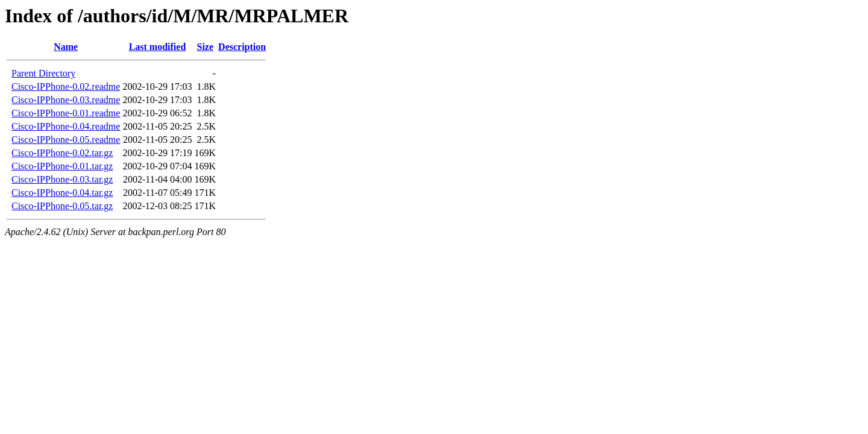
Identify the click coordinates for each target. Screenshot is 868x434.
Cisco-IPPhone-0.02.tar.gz (62, 153)
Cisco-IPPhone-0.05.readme (66, 140)
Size (206, 47)
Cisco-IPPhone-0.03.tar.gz (62, 179)
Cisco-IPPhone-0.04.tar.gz (62, 193)
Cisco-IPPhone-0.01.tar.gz (62, 166)
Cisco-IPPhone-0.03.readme (66, 100)
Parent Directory (43, 73)
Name (66, 47)
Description (242, 47)
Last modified (158, 47)
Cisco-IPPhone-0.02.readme (66, 86)
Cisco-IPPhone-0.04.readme (66, 126)
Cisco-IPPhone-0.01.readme (66, 113)
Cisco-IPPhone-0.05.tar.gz (62, 206)
